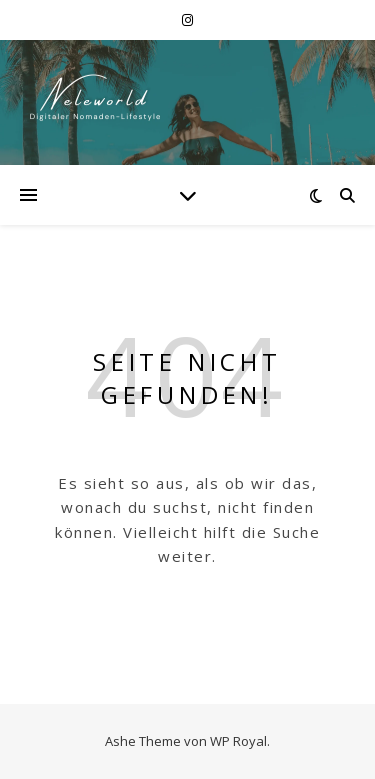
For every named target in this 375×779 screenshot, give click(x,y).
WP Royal (238, 741)
